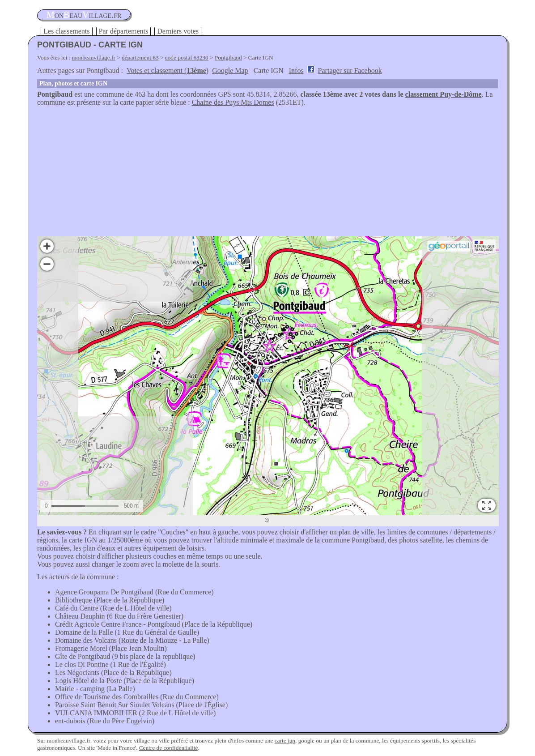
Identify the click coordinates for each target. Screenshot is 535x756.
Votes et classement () (168, 70)
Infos (296, 70)
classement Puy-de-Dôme (444, 94)
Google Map (230, 70)
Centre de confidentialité (169, 748)
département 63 (140, 58)
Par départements (124, 31)
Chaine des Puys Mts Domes (233, 102)
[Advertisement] (267, 174)
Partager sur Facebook (350, 70)
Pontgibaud (228, 58)
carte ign (285, 741)
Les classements (67, 31)
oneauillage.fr (84, 15)
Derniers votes (178, 31)
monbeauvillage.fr (94, 58)
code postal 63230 (187, 58)
